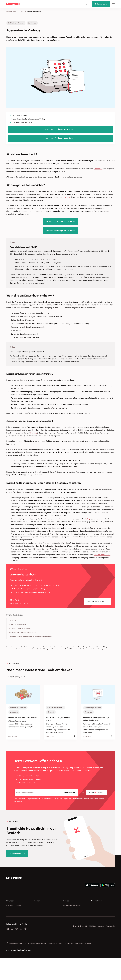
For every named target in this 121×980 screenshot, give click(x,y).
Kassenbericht (18, 356)
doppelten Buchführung (46, 259)
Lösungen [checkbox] (10, 901)
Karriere (93, 917)
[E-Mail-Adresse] (46, 792)
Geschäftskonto (12, 920)
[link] (14, 878)
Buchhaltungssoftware (14, 913)
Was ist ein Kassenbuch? (18, 624)
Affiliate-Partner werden (71, 920)
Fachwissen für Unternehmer (44, 906)
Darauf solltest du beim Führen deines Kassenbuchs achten (31, 637)
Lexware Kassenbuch (102, 555)
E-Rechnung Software (14, 906)
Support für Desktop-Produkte (72, 924)
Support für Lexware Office (72, 906)
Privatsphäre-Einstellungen (37, 966)
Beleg (87, 519)
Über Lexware (95, 906)
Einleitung (13, 620)
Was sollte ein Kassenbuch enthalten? (23, 633)
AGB (19, 801)
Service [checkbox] (66, 901)
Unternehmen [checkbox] (96, 901)
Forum (65, 928)
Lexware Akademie (41, 913)
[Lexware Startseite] (13, 4)
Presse (93, 909)
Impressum (89, 966)
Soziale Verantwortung (98, 913)
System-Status (67, 909)
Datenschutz (53, 966)
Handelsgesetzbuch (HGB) (94, 251)
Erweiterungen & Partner (15, 928)
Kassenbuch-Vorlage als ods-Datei (60, 231)
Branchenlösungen (13, 924)
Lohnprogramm (11, 917)
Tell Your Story (39, 917)
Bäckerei (34, 433)
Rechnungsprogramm (13, 909)
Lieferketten (69, 966)
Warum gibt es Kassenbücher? (20, 628)
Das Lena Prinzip (40, 920)
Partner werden (68, 917)
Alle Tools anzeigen (14, 677)
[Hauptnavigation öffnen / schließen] (113, 4)
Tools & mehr (39, 909)
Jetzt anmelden (16, 853)
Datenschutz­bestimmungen (92, 799)
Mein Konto (66, 932)
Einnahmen (98, 169)
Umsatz (68, 197)
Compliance (79, 966)
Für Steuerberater (68, 913)
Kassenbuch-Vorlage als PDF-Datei (60, 221)
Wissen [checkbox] (37, 901)
